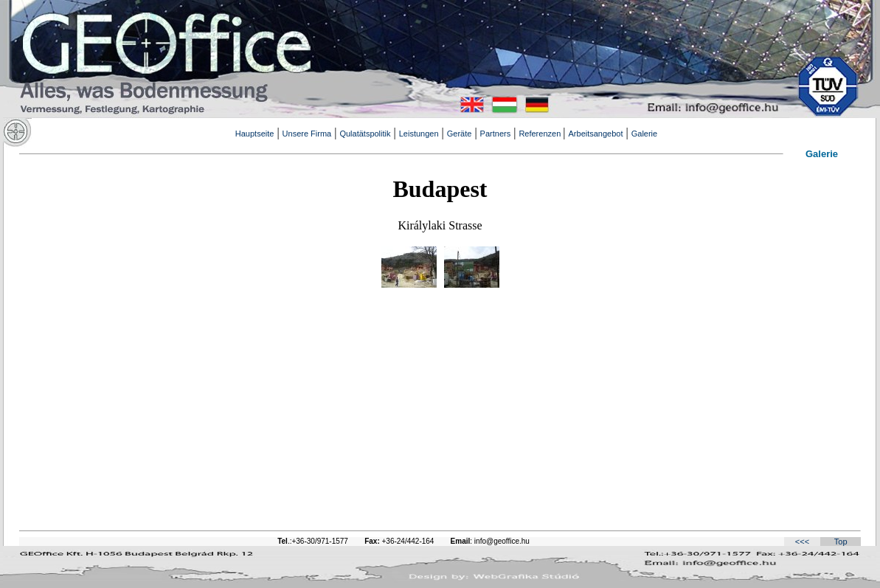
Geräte (460, 134)
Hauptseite (255, 134)
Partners (496, 134)
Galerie (644, 134)
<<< (802, 542)
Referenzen (541, 134)
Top (841, 542)
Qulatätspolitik (365, 134)
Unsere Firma (307, 134)
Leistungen (419, 134)
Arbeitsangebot (596, 134)
